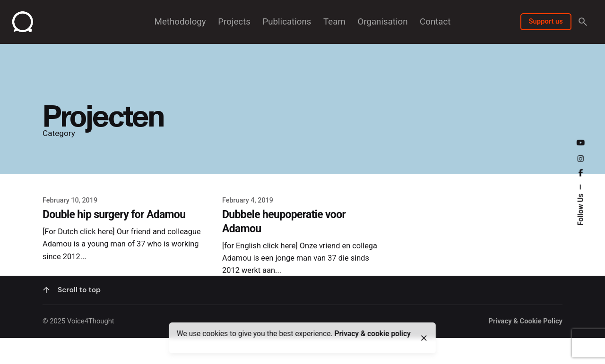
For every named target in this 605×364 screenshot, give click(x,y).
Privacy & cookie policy (373, 334)
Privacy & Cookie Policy (525, 351)
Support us (546, 21)
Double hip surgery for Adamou (114, 215)
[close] (424, 338)
